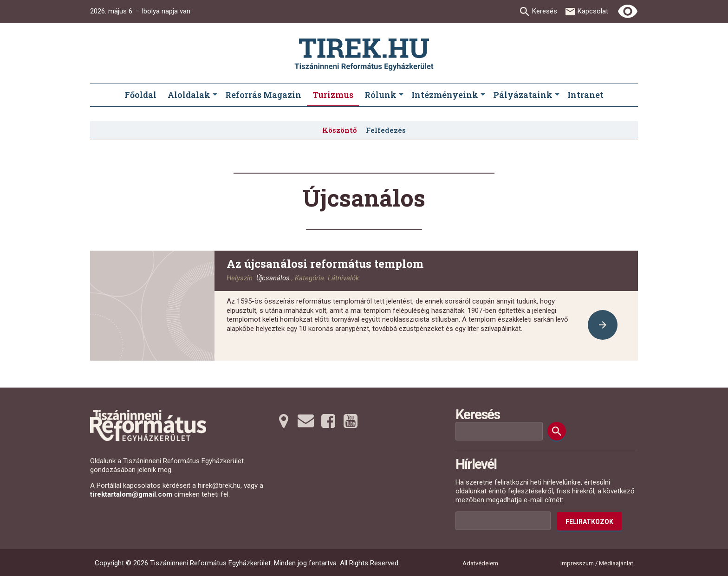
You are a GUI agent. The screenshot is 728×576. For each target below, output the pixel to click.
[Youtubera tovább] (351, 421)
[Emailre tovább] (306, 421)
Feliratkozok (589, 522)
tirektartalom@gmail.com (131, 494)
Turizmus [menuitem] (333, 95)
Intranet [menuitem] (585, 95)
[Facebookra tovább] (328, 421)
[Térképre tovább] (284, 421)
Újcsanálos (273, 278)
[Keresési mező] (499, 431)
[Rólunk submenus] (401, 95)
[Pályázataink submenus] (557, 95)
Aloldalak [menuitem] (189, 95)
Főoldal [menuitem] (140, 95)
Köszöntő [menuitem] (339, 130)
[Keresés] (557, 431)
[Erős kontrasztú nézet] (628, 12)
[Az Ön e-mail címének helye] (503, 521)
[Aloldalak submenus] (215, 95)
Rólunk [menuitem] (380, 95)
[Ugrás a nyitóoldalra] (364, 55)
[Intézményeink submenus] (483, 95)
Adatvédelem (480, 563)
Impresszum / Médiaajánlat (597, 563)
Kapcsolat (593, 11)
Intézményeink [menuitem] (445, 95)
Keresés (545, 11)
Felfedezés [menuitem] (386, 130)
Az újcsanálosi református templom (325, 264)
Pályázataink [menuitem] (523, 95)
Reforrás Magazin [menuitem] (263, 95)
